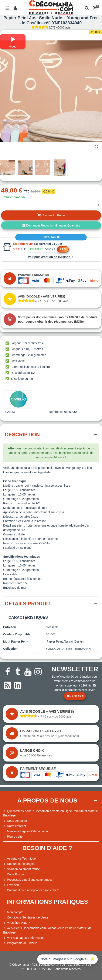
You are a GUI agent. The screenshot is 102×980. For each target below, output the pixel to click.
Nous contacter (15, 821)
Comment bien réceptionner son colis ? (31, 890)
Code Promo (13, 874)
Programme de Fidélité (20, 943)
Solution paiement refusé (22, 869)
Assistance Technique (19, 859)
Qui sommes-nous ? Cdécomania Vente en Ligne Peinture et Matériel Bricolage (51, 813)
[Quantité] (51, 205)
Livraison (51, 237)
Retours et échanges (19, 864)
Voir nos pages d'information (24, 938)
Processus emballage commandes (28, 880)
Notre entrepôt (15, 826)
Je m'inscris (75, 696)
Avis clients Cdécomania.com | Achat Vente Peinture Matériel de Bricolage (47, 930)
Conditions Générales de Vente (26, 918)
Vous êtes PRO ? (18, 923)
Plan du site (13, 837)
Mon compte (13, 912)
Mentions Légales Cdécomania (25, 831)
